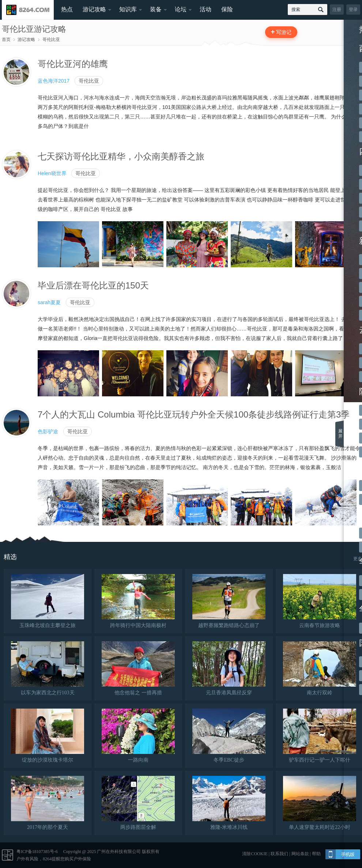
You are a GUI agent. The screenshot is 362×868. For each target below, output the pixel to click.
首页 (6, 39)
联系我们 (279, 854)
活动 (205, 9)
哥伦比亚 (51, 39)
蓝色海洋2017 (54, 81)
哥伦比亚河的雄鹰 (73, 64)
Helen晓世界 (52, 173)
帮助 (316, 854)
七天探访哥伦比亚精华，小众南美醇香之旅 (121, 156)
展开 (340, 434)
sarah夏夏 (49, 302)
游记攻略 (94, 9)
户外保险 (82, 859)
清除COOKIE (255, 854)
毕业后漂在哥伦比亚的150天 (93, 285)
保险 (227, 9)
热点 (67, 9)
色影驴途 (48, 431)
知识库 (128, 9)
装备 (156, 9)
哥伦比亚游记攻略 (34, 29)
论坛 (181, 9)
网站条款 (300, 854)
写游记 (284, 32)
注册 (337, 10)
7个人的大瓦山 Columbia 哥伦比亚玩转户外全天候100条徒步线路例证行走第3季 (194, 414)
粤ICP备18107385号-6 (37, 852)
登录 (353, 10)
